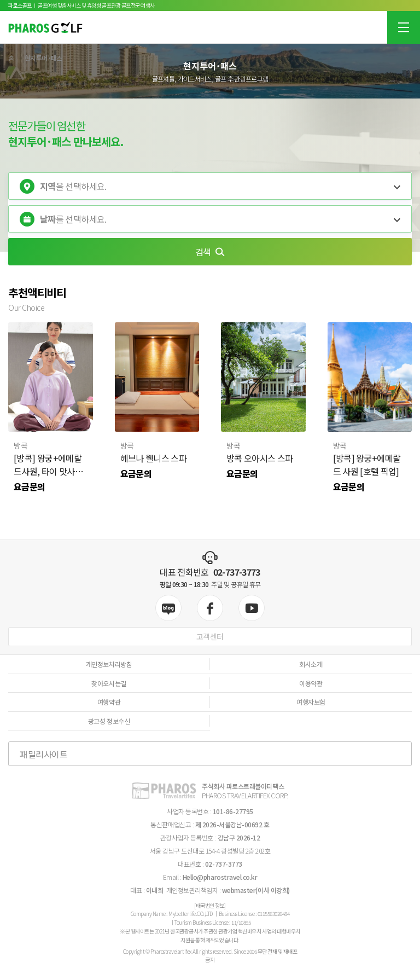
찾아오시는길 (109, 683)
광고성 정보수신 (109, 721)
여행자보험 (311, 702)
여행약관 (109, 702)
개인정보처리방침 (109, 664)
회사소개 (311, 664)
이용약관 (311, 683)
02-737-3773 (237, 572)
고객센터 (210, 636)
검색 (210, 252)
